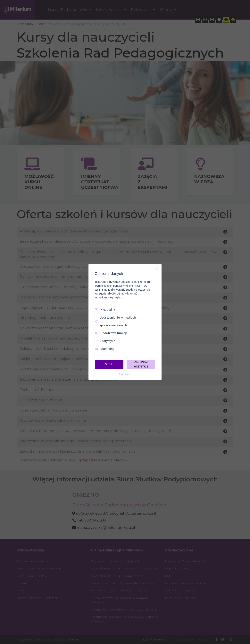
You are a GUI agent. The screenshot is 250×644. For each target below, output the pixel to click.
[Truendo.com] (125, 374)
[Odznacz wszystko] (157, 269)
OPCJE (109, 364)
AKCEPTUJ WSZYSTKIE (141, 364)
